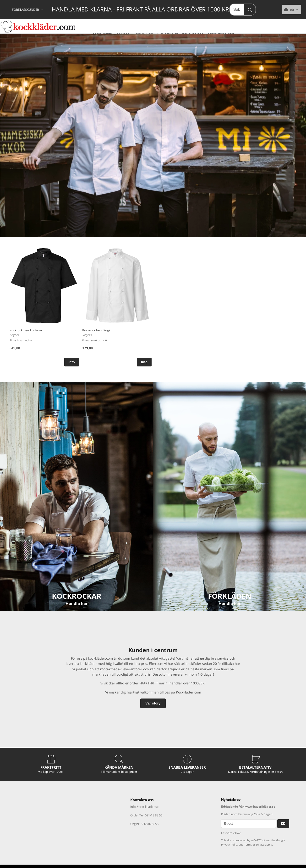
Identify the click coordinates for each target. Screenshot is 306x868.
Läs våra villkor (231, 833)
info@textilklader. (143, 807)
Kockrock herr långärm (98, 330)
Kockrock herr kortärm (26, 330)
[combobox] (28, 10)
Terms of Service (254, 844)
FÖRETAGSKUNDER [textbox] (25, 10)
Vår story (153, 703)
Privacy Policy (230, 844)
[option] (44, 307)
